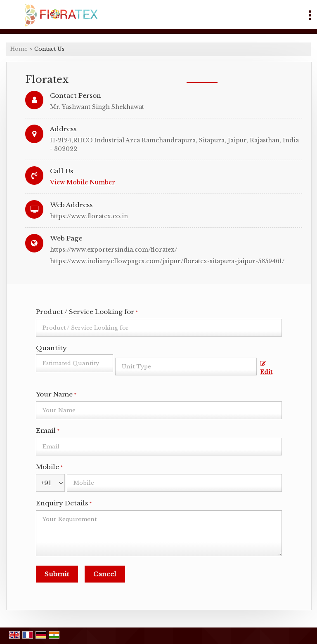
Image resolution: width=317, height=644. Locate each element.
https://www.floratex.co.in (89, 216)
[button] (83, 182)
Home (19, 49)
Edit (266, 368)
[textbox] (186, 367)
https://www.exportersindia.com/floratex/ (114, 250)
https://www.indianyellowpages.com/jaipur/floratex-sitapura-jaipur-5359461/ (167, 261)
